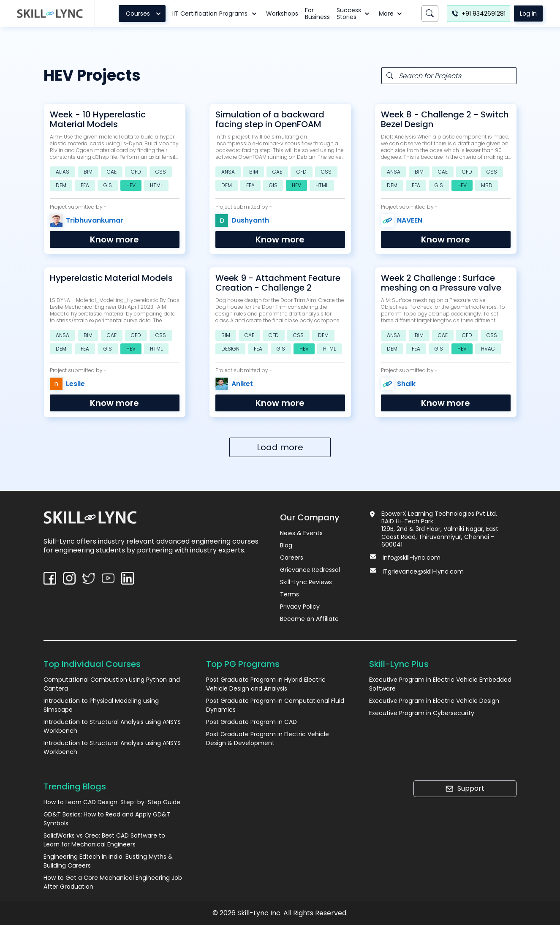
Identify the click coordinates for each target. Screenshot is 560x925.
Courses (145, 14)
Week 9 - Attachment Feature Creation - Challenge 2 (278, 283)
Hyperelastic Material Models (111, 278)
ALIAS (63, 172)
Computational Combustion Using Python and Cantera (112, 684)
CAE (112, 172)
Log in (528, 14)
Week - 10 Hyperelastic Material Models (98, 120)
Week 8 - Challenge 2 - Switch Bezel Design (445, 120)
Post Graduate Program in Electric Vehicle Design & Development (268, 739)
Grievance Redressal (310, 570)
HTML (156, 185)
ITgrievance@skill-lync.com (423, 571)
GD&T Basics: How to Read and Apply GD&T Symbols (107, 819)
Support (465, 788)
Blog (286, 545)
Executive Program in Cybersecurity (422, 713)
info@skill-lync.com (412, 558)
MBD (487, 185)
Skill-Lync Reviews (306, 582)
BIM (88, 172)
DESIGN (230, 349)
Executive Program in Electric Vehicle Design (434, 701)
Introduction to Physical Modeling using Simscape (101, 705)
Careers (292, 558)
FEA (85, 185)
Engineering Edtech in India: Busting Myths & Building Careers (108, 861)
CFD (136, 172)
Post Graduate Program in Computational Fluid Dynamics (275, 705)
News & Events (301, 533)
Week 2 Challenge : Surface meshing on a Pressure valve (441, 283)
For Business (317, 14)
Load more (280, 447)
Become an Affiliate (309, 619)
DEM (61, 185)
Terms (290, 594)
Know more (114, 239)
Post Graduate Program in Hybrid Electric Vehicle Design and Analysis (266, 684)
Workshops (282, 14)
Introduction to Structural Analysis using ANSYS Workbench (112, 726)
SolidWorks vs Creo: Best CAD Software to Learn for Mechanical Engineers (104, 840)
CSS (161, 172)
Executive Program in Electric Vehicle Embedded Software (440, 684)
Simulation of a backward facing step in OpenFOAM (270, 120)
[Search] (430, 14)
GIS (108, 185)
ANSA (228, 172)
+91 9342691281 (478, 14)
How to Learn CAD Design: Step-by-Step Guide (112, 802)
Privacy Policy (300, 607)
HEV (131, 185)
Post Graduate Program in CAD (251, 722)
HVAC (488, 349)
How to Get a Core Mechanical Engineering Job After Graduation (113, 882)
